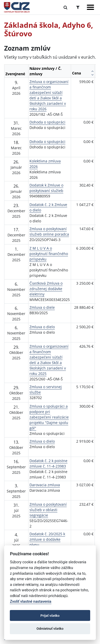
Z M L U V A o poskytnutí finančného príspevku (49, 254)
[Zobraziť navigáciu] (90, 7)
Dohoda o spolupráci (47, 122)
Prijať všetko (50, 616)
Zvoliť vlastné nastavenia (30, 602)
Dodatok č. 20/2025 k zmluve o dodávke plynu (47, 539)
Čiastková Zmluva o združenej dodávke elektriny (46, 289)
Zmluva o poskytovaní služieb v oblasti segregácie (48, 510)
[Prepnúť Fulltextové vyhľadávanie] (66, 7)
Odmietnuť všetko (50, 629)
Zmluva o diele (42, 307)
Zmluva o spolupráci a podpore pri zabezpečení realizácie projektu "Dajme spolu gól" (49, 417)
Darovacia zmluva (45, 485)
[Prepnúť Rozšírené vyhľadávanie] (78, 7)
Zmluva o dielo (42, 327)
